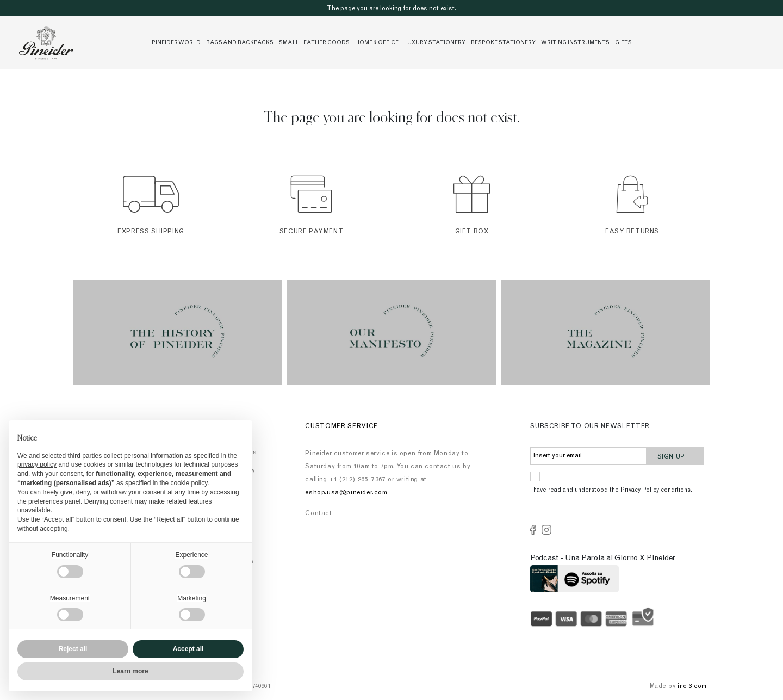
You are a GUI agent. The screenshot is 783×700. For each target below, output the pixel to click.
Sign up (676, 456)
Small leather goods (314, 43)
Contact (318, 513)
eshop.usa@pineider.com (346, 493)
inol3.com (692, 687)
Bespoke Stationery (503, 43)
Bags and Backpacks (240, 43)
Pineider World (176, 43)
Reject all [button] (73, 649)
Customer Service (341, 426)
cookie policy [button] (189, 483)
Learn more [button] (130, 671)
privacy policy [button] (37, 464)
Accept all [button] (188, 649)
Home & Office (377, 43)
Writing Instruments (575, 43)
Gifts (623, 43)
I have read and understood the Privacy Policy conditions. (611, 490)
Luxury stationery (435, 43)
